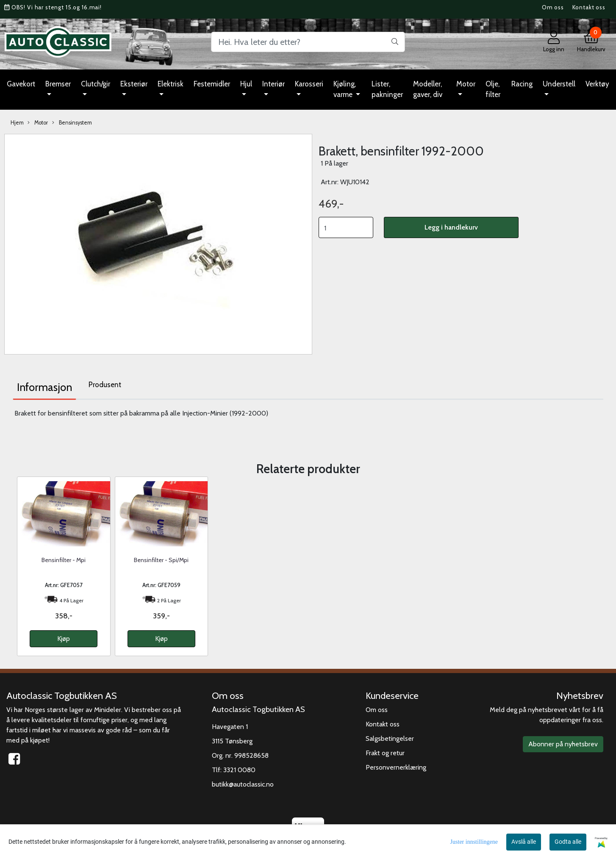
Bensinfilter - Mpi (64, 560)
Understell (559, 84)
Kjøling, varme (345, 89)
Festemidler (212, 84)
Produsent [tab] (105, 385)
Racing (522, 84)
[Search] (308, 42)
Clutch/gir (96, 84)
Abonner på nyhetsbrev (563, 744)
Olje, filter (493, 89)
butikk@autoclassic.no (243, 784)
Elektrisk (171, 84)
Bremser (58, 84)
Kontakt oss (589, 7)
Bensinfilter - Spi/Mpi (161, 560)
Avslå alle (524, 842)
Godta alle (568, 842)
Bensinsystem (72, 123)
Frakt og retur (385, 753)
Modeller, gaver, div (428, 89)
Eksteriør (134, 84)
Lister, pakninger (387, 89)
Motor (466, 84)
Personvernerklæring (396, 767)
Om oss (553, 7)
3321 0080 (239, 770)
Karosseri (309, 84)
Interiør (273, 84)
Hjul (246, 84)
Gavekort (21, 84)
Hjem (17, 123)
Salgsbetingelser (390, 738)
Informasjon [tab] (44, 387)
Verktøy (597, 84)
